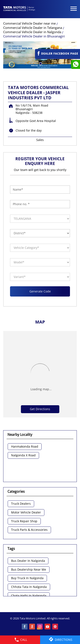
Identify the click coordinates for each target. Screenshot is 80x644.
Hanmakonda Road (25, 447)
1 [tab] (40, 63)
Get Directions (40, 409)
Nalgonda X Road (23, 455)
